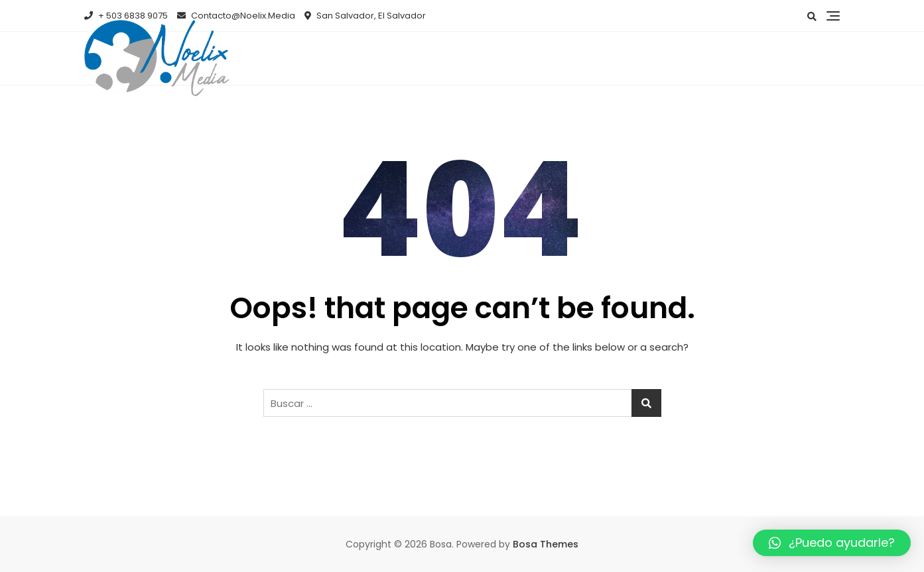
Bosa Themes (546, 544)
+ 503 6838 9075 (126, 16)
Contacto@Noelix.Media (236, 16)
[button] (832, 543)
